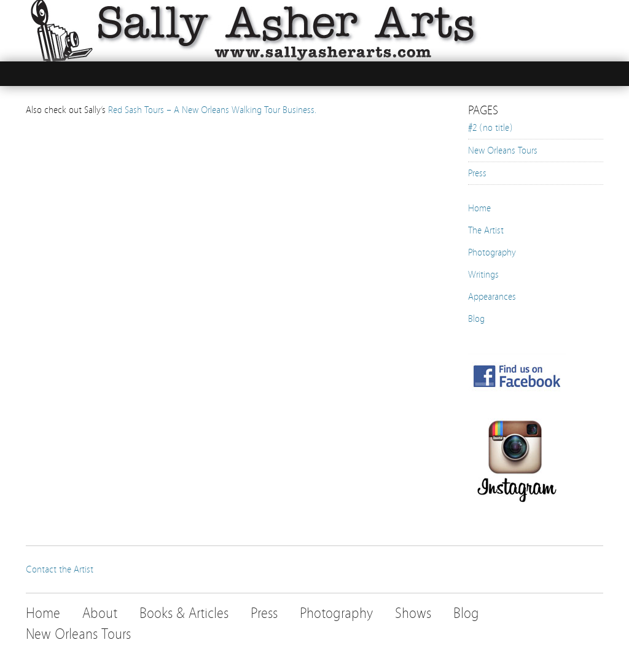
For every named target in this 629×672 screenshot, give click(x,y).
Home (479, 208)
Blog (476, 319)
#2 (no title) (490, 128)
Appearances (492, 297)
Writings (483, 275)
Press (477, 173)
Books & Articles (184, 613)
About (100, 613)
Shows (413, 613)
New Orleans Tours (503, 150)
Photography (492, 252)
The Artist (486, 230)
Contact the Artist (60, 569)
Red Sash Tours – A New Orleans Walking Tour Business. (212, 110)
